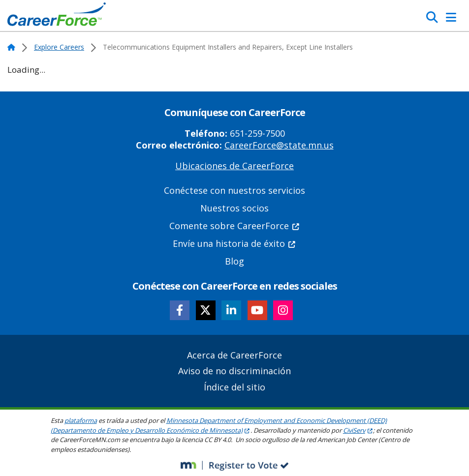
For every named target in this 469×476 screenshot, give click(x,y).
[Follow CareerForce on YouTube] (257, 310)
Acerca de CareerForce (234, 355)
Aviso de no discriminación (234, 371)
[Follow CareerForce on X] (206, 310)
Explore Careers (59, 47)
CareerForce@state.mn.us (279, 145)
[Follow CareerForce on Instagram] (283, 310)
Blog (234, 261)
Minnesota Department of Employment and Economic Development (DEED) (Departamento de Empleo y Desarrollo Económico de (219, 425)
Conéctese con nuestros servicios (234, 190)
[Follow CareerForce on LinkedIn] (231, 310)
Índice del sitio (234, 387)
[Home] (57, 17)
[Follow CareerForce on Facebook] (180, 310)
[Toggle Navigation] (451, 17)
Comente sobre (235, 226)
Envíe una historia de (234, 243)
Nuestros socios (234, 208)
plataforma (81, 420)
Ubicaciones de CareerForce (234, 166)
